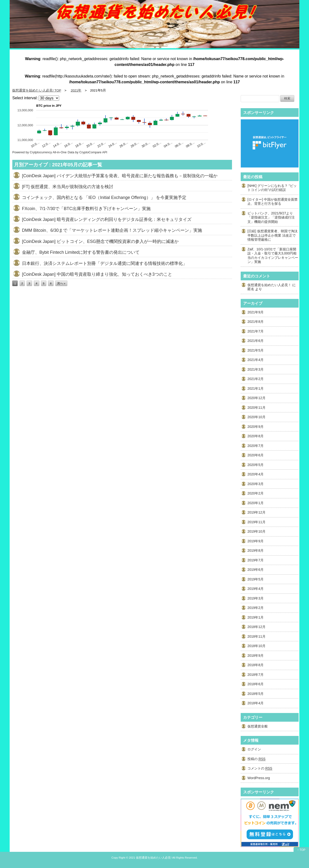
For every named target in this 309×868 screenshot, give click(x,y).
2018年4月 (256, 703)
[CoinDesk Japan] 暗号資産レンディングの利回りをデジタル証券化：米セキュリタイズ (107, 219)
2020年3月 (256, 484)
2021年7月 (256, 331)
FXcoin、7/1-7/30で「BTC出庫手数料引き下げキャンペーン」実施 (86, 209)
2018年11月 (256, 636)
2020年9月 (256, 427)
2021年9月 (256, 312)
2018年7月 (256, 675)
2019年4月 (256, 589)
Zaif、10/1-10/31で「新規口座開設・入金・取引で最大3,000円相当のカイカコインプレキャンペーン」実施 (273, 256)
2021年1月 (256, 388)
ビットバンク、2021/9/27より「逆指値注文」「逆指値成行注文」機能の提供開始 (271, 217)
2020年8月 (256, 436)
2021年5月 (256, 350)
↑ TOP (301, 850)
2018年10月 (256, 646)
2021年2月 (256, 379)
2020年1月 (256, 503)
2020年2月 (256, 493)
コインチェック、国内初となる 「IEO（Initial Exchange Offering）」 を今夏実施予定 (104, 198)
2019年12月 (256, 512)
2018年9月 (256, 656)
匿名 (251, 289)
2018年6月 (256, 684)
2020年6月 (256, 455)
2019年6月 (256, 570)
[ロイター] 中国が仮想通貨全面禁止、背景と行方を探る (273, 202)
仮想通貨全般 (258, 726)
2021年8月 (256, 322)
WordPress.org (259, 778)
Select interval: (25, 98)
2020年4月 (256, 474)
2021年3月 (256, 369)
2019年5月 (256, 579)
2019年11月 (256, 522)
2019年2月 (256, 608)
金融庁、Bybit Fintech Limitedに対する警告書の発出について (81, 252)
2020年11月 (256, 408)
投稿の (256, 759)
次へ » (61, 283)
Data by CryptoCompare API (87, 152)
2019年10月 (256, 531)
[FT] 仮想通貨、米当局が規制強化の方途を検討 (68, 187)
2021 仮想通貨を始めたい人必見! (150, 857)
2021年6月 (256, 341)
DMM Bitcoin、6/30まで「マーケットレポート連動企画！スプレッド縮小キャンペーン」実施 (112, 230)
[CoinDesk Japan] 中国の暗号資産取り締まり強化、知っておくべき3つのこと (97, 274)
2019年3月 (256, 598)
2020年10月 (256, 417)
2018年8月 (256, 665)
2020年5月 (256, 465)
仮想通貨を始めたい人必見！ (269, 285)
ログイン (254, 749)
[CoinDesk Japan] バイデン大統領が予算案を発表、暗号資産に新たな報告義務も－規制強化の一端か (120, 176)
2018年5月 (256, 694)
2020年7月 (256, 446)
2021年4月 (256, 360)
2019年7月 (256, 560)
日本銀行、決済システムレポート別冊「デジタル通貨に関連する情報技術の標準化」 (105, 263)
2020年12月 (256, 398)
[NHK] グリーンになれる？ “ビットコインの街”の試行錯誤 (272, 188)
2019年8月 (256, 550)
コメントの (260, 768)
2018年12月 (256, 627)
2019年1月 (256, 617)
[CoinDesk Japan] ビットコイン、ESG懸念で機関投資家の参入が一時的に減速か (100, 241)
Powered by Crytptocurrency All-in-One (39, 152)
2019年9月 (256, 541)
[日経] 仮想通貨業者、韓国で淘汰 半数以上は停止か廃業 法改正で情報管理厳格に (274, 235)
